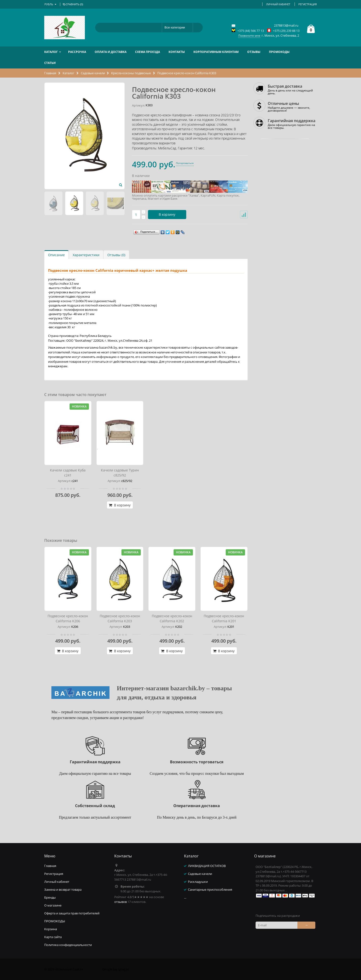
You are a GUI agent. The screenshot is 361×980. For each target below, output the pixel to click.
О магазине (53, 905)
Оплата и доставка (111, 52)
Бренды (50, 897)
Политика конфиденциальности (68, 945)
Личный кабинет (278, 4)
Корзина (51, 929)
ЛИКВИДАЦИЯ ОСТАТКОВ (207, 866)
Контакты (177, 52)
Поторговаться (185, 163)
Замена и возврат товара (63, 889)
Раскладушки (198, 882)
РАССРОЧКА (77, 52)
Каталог (51, 52)
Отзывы (254, 52)
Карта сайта (53, 937)
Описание (56, 255)
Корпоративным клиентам (216, 52)
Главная (51, 73)
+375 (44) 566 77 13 (251, 31)
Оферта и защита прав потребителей (72, 913)
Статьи (50, 63)
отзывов (120, 902)
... (185, 897)
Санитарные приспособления (210, 889)
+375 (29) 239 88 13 (286, 31)
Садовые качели (93, 73)
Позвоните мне (249, 36)
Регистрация (308, 4)
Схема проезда (148, 52)
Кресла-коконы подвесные (131, 73)
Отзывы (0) (116, 255)
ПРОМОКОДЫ (279, 52)
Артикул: (138, 105)
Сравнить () (73, 4)
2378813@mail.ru (286, 25)
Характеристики (86, 255)
